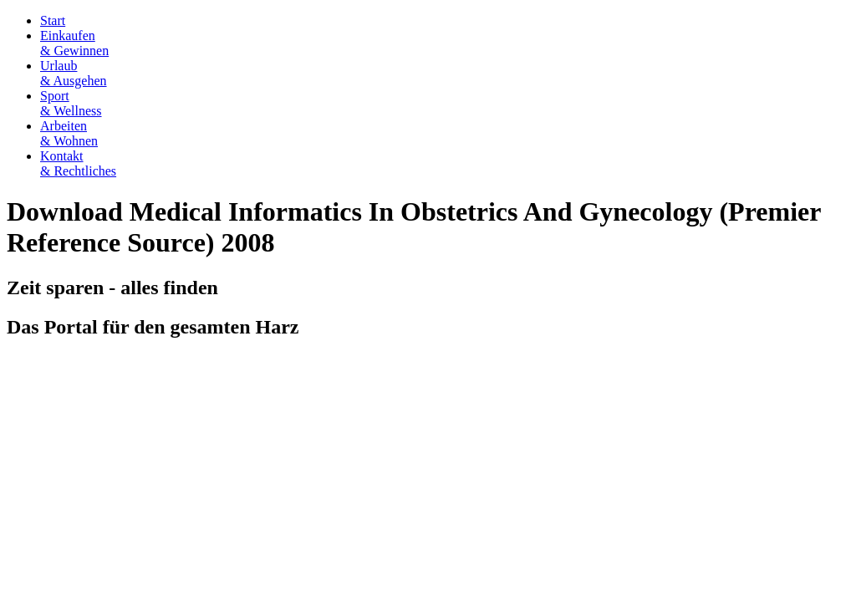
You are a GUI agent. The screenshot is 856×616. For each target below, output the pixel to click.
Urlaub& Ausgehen (74, 73)
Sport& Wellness (71, 103)
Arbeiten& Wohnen (69, 133)
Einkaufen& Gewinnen (74, 43)
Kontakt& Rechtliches (78, 163)
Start (53, 20)
